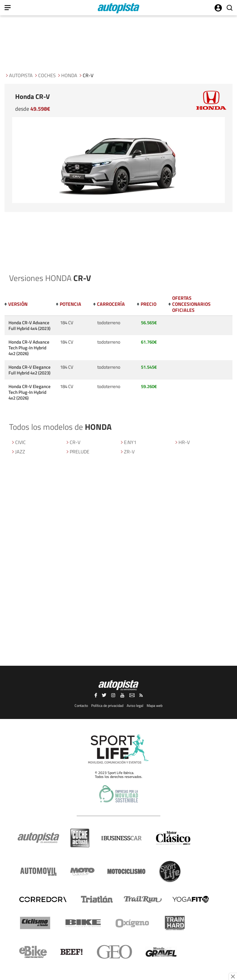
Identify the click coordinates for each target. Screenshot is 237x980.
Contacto (81, 706)
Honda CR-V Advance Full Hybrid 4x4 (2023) (29, 325)
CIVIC (20, 442)
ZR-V (129, 452)
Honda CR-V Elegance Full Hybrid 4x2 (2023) (30, 370)
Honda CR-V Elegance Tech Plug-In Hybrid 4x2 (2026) (30, 392)
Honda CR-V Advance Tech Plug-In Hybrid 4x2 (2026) (29, 348)
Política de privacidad (107, 706)
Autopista (21, 75)
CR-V (75, 442)
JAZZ (20, 452)
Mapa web (155, 706)
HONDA (69, 75)
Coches (47, 75)
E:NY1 (130, 442)
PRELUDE (80, 452)
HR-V (184, 442)
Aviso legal (135, 706)
